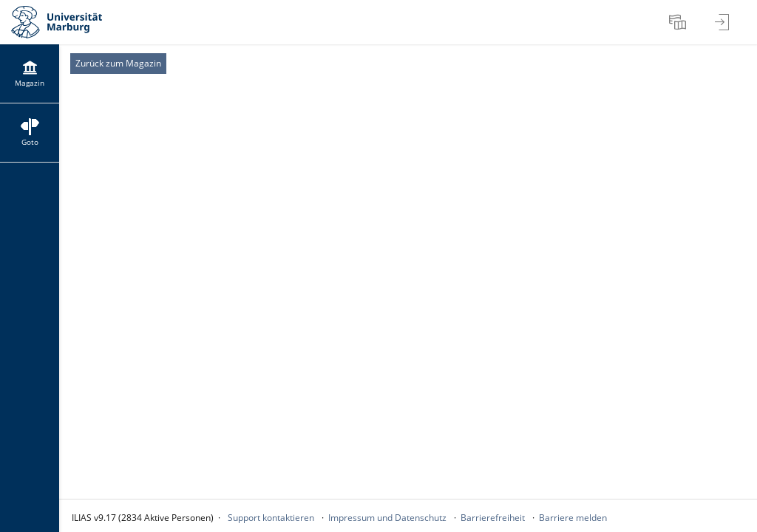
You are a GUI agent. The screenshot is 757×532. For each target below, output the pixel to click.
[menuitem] (679, 22)
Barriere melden (573, 518)
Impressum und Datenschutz (387, 518)
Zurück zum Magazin (118, 63)
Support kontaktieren (271, 518)
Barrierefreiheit (493, 518)
